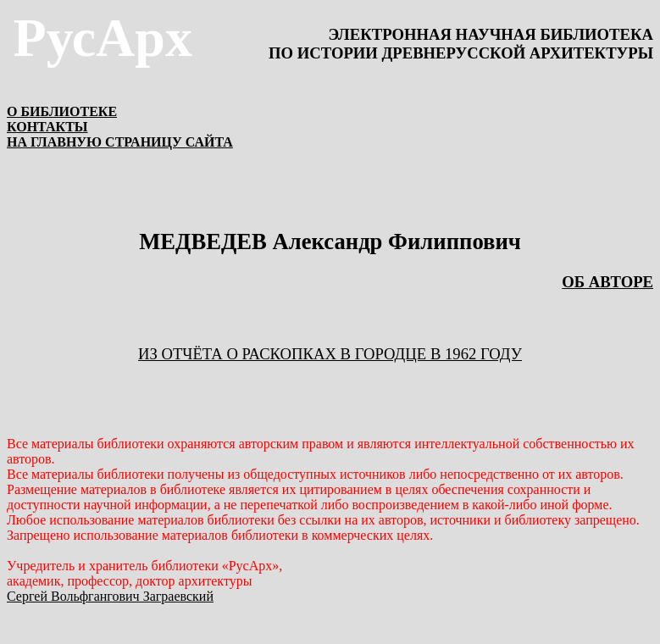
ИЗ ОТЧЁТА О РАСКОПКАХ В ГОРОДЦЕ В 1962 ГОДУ (330, 354)
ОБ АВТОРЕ (607, 282)
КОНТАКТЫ (47, 127)
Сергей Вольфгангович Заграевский (110, 596)
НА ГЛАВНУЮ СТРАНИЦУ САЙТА (120, 142)
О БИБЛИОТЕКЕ (62, 111)
